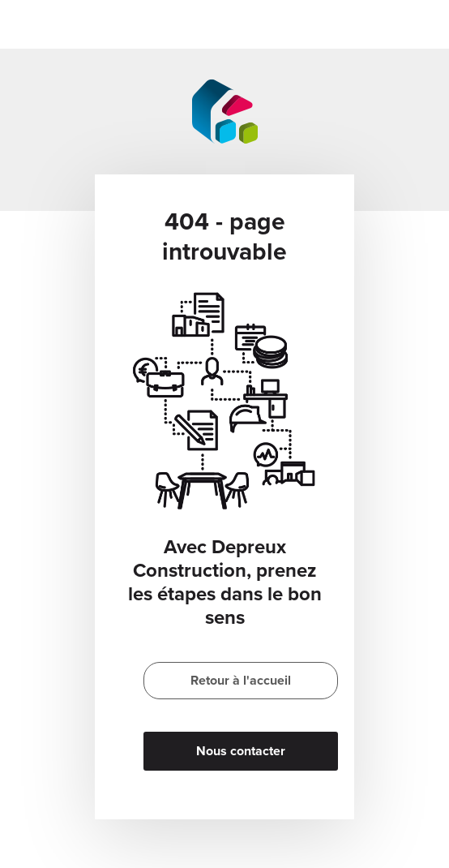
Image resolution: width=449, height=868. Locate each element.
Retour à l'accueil (241, 681)
